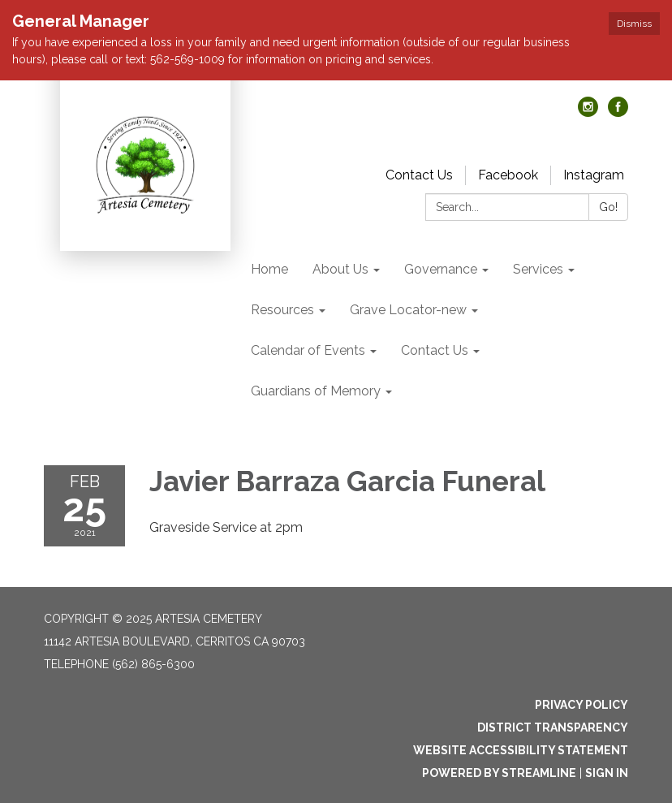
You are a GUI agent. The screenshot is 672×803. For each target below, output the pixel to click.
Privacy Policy (582, 705)
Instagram (594, 175)
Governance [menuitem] (441, 269)
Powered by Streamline (499, 773)
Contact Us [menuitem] (435, 350)
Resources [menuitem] (282, 310)
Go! (608, 207)
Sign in (607, 773)
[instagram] (588, 112)
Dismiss (634, 24)
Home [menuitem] (269, 269)
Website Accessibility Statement (521, 750)
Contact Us (419, 175)
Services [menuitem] (538, 269)
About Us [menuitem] (340, 269)
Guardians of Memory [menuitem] (316, 391)
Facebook (508, 175)
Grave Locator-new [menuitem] (408, 310)
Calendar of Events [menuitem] (308, 350)
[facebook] (618, 112)
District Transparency (553, 727)
